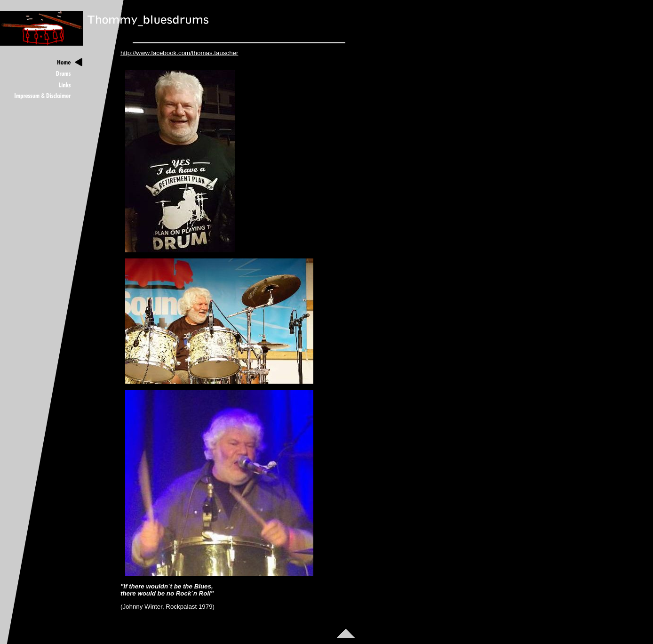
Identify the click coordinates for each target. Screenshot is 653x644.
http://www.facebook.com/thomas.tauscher (179, 53)
